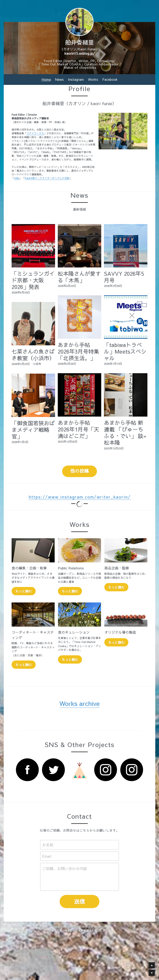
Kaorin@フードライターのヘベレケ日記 (47, 178)
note (17, 178)
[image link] (27, 770)
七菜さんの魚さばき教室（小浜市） (33, 355)
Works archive (79, 703)
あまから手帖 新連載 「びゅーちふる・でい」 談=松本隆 (125, 433)
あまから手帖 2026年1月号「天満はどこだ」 (78, 429)
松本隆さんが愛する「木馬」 (79, 277)
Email (47, 856)
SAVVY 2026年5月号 (124, 277)
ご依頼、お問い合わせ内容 (65, 869)
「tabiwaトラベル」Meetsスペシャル (125, 351)
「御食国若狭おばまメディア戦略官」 (33, 430)
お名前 (48, 845)
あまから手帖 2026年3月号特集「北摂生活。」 (78, 351)
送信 (79, 901)
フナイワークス (35, 133)
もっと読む (24, 591)
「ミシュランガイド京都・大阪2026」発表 (33, 280)
